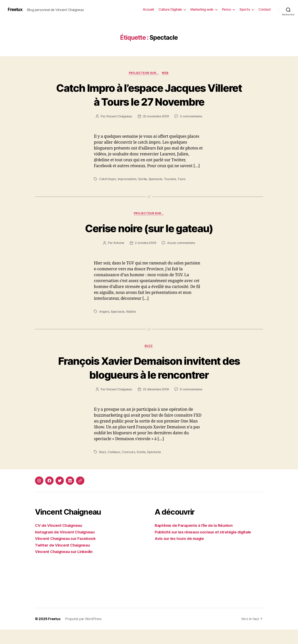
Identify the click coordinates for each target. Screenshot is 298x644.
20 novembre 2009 (156, 117)
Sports (245, 9)
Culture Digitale (170, 9)
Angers (104, 312)
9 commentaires (192, 404)
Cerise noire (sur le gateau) (149, 228)
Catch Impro (108, 179)
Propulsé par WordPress (83, 633)
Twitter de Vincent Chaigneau (63, 560)
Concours (129, 467)
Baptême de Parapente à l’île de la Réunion (195, 540)
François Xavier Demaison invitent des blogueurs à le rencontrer (149, 375)
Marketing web (202, 9)
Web (166, 73)
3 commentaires (192, 117)
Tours (183, 179)
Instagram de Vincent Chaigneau (66, 546)
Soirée (143, 179)
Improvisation (128, 179)
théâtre (132, 312)
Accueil (148, 9)
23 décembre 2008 (156, 404)
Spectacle (156, 179)
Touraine (171, 179)
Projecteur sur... (143, 73)
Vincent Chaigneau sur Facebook (66, 553)
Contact (265, 9)
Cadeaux (114, 467)
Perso (227, 9)
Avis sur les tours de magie (181, 553)
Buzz (149, 347)
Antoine (118, 243)
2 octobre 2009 (145, 243)
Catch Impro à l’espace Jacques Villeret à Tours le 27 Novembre (149, 95)
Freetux (16, 9)
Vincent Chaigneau (118, 117)
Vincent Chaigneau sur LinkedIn (65, 566)
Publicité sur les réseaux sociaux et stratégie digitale (205, 546)
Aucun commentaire (182, 243)
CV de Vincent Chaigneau (59, 540)
